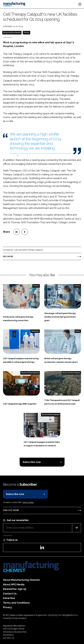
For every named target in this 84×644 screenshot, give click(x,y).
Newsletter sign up (15, 589)
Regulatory (35, 331)
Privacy (7, 607)
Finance (27, 33)
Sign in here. (28, 502)
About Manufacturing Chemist (21, 580)
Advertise (9, 598)
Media (78, 331)
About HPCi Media (14, 585)
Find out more (11, 510)
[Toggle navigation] (80, 4)
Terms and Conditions (16, 603)
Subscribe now (32, 462)
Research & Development (12, 33)
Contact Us (10, 594)
